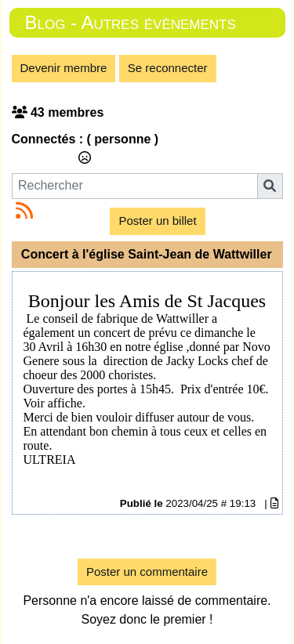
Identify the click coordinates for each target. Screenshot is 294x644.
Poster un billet (157, 221)
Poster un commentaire (147, 572)
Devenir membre (64, 68)
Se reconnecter (168, 68)
